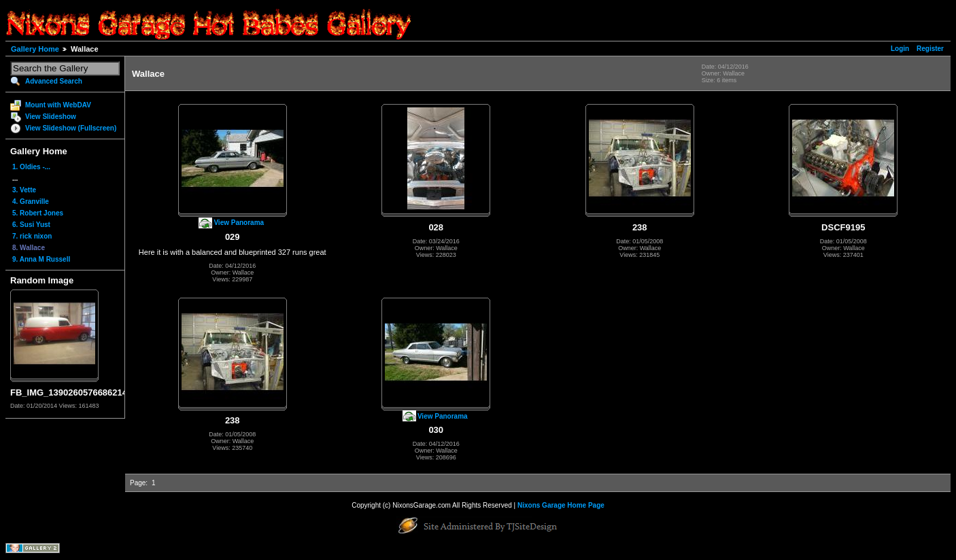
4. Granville (31, 202)
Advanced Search (54, 81)
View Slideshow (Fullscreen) (71, 128)
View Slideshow (51, 117)
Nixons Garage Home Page (561, 505)
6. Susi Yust (31, 225)
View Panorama (239, 223)
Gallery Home (35, 49)
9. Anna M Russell (41, 259)
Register (930, 49)
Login (900, 49)
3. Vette (24, 190)
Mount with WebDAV (58, 105)
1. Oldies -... (31, 167)
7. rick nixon (32, 236)
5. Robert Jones (38, 213)
